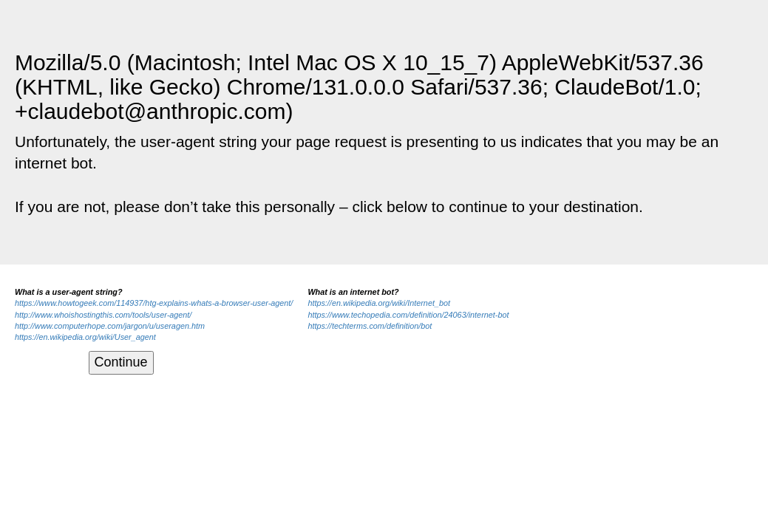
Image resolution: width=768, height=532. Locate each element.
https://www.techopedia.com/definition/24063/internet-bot (408, 315)
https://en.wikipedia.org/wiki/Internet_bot (379, 303)
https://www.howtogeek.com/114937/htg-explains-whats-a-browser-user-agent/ (154, 303)
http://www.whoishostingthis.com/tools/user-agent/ (103, 315)
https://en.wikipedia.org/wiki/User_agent (85, 337)
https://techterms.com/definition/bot (370, 326)
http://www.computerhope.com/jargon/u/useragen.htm (110, 326)
